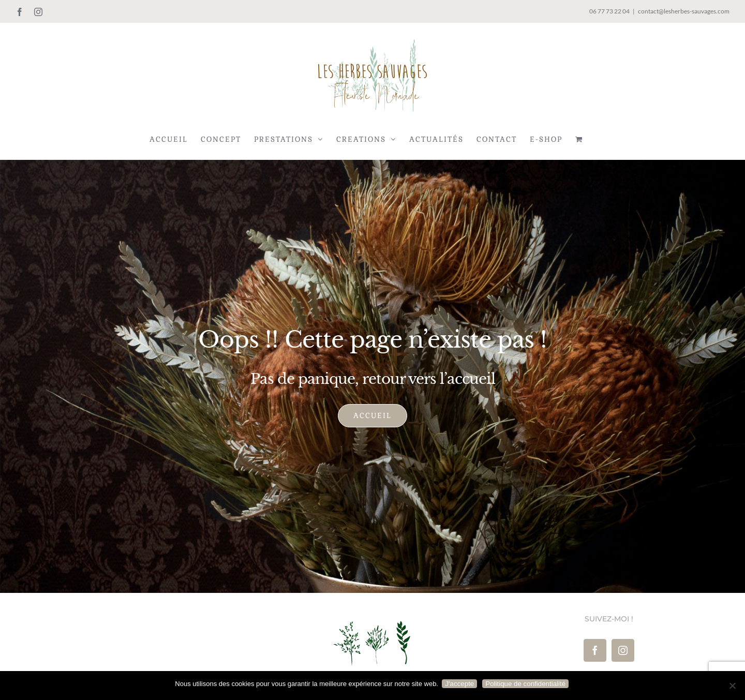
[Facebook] (595, 650)
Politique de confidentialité (527, 684)
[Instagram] (623, 650)
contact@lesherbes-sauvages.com (684, 11)
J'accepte (461, 684)
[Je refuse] (732, 686)
